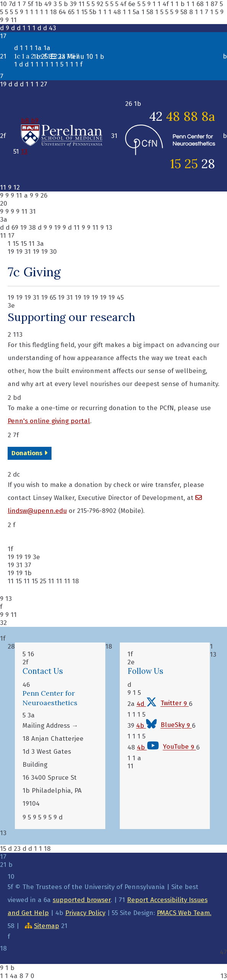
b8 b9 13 (62, 136)
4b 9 (164, 726)
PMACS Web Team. (184, 913)
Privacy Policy (85, 913)
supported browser (82, 900)
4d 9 (163, 704)
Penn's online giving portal (49, 421)
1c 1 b (69, 57)
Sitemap (47, 926)
